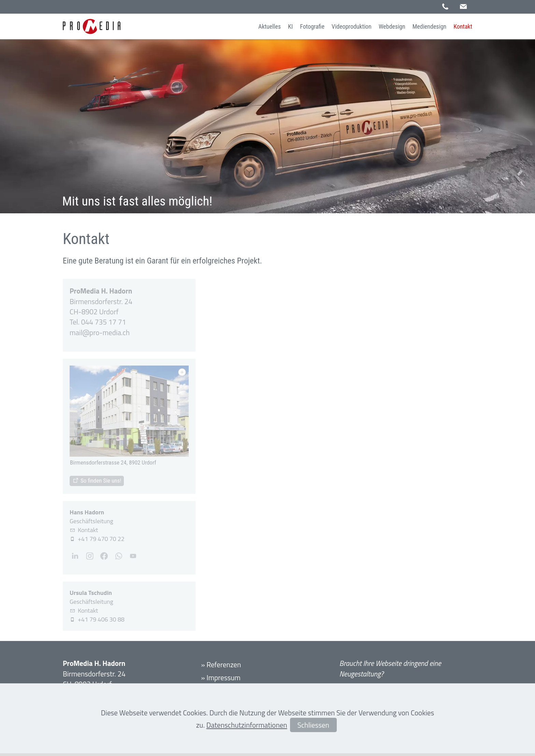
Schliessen (313, 725)
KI (290, 26)
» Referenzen (221, 665)
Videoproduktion (352, 26)
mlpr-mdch (100, 332)
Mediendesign (430, 26)
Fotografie (312, 26)
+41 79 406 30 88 (101, 619)
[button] (463, 6)
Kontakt (463, 26)
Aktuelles (270, 26)
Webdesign (392, 26)
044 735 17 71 (104, 322)
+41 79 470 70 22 (101, 539)
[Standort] (97, 481)
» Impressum (221, 677)
